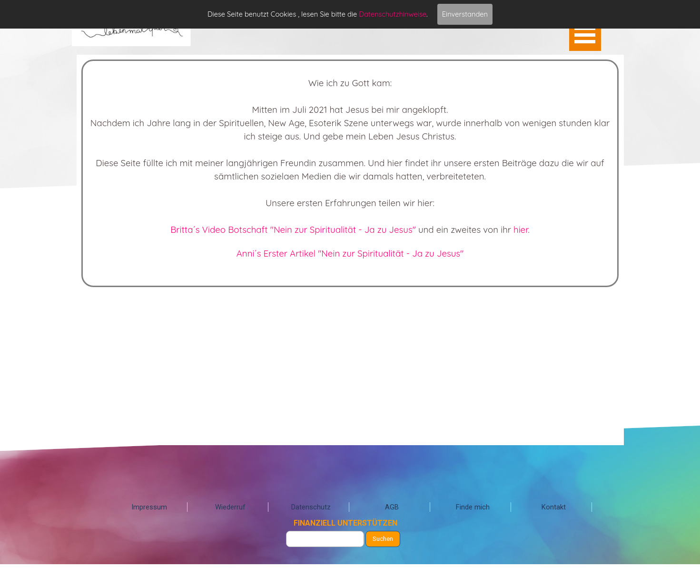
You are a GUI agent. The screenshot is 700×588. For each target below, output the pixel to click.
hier (521, 229)
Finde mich (473, 507)
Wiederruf (230, 507)
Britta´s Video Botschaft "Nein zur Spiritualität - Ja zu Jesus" (293, 229)
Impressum (149, 507)
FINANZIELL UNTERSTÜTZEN (345, 523)
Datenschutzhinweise (393, 14)
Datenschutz (311, 507)
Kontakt (554, 507)
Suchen (383, 539)
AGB (392, 507)
